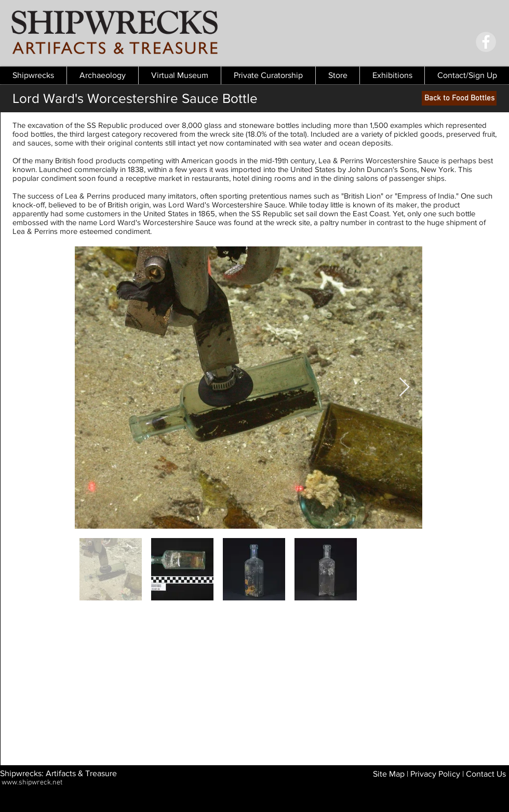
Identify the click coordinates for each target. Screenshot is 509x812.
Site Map (389, 774)
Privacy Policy (435, 774)
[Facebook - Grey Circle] (486, 42)
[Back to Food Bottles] (459, 98)
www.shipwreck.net (32, 783)
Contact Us (486, 774)
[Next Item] (404, 388)
